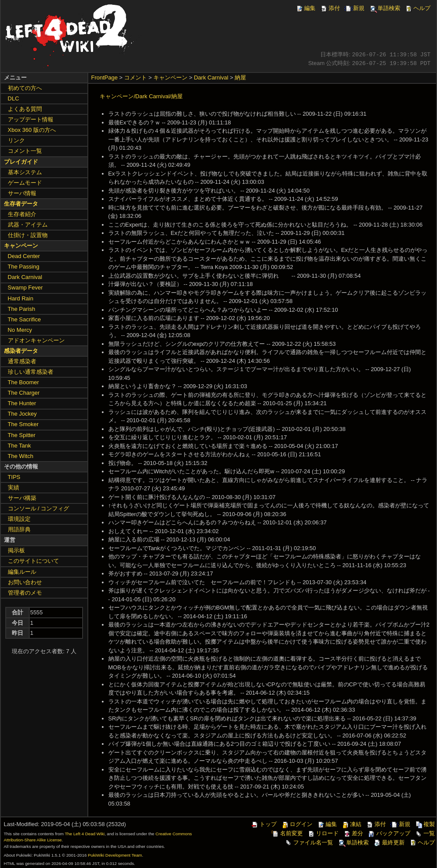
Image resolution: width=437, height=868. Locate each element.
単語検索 (385, 8)
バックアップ (389, 833)
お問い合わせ (25, 582)
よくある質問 (25, 109)
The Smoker (23, 424)
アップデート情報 (31, 119)
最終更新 (389, 842)
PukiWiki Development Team (115, 855)
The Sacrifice (24, 319)
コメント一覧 (25, 151)
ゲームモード (25, 183)
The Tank (19, 446)
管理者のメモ (25, 593)
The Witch (21, 456)
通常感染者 (22, 361)
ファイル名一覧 (309, 842)
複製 (425, 824)
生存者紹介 (22, 214)
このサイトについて (33, 561)
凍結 (351, 824)
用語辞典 (19, 529)
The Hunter (22, 403)
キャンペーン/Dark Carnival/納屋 (141, 96)
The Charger (24, 393)
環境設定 (19, 519)
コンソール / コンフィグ (39, 508)
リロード (323, 833)
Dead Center (24, 256)
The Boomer (24, 382)
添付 (330, 8)
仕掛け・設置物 (28, 235)
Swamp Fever (25, 288)
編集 (305, 8)
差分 (353, 833)
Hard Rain (21, 298)
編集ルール (22, 572)
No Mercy (20, 330)
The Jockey (22, 414)
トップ (264, 824)
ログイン (297, 824)
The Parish (22, 309)
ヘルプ (418, 8)
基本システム (25, 172)
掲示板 (16, 550)
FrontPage (105, 77)
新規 (354, 8)
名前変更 (287, 833)
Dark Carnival (211, 77)
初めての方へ (25, 88)
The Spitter (22, 435)
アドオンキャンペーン (36, 340)
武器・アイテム (28, 225)
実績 (14, 487)
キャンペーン (170, 77)
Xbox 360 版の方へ (32, 130)
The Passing (24, 267)
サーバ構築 (22, 498)
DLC (14, 98)
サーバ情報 (22, 193)
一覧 (425, 833)
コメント (135, 77)
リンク (16, 140)
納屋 (240, 77)
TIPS (14, 477)
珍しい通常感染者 (31, 372)
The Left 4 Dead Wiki (85, 834)
